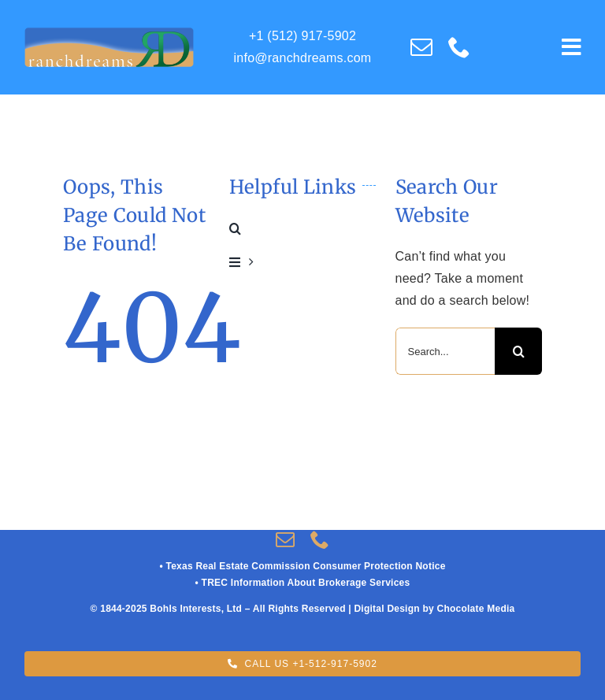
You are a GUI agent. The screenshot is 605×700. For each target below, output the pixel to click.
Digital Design (386, 609)
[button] (303, 228)
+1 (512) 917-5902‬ (302, 36)
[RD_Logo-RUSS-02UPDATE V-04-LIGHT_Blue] (109, 33)
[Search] (518, 351)
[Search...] (445, 351)
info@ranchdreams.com (303, 58)
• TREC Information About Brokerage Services (303, 583)
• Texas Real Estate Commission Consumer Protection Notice (302, 566)
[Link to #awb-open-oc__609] (572, 47)
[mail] (421, 47)
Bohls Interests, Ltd (196, 609)
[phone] (459, 47)
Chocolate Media (475, 609)
